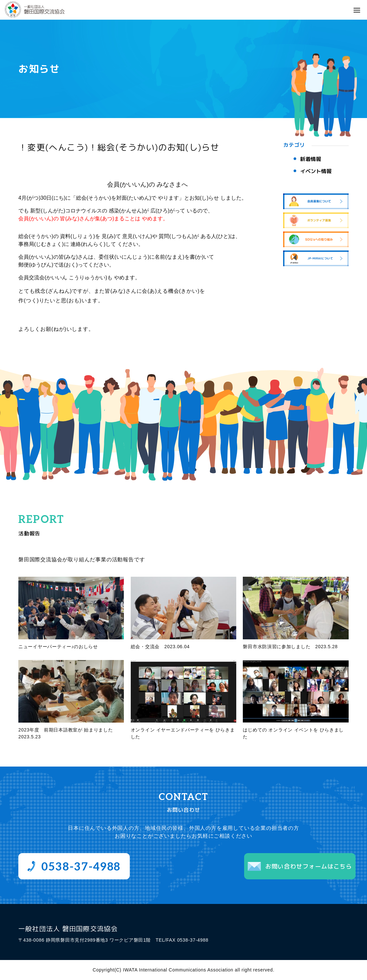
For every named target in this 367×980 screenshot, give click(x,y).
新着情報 (311, 159)
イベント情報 (316, 171)
